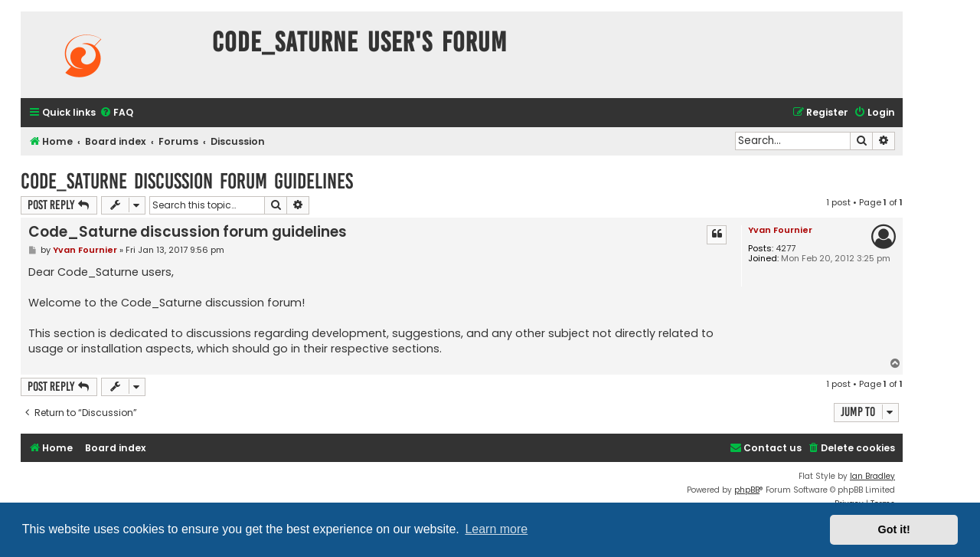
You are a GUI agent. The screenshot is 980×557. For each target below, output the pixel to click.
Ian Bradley (872, 476)
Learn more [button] (496, 529)
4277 (786, 249)
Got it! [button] (894, 529)
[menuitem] (116, 113)
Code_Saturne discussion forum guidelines (187, 181)
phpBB (747, 490)
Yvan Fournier (780, 230)
